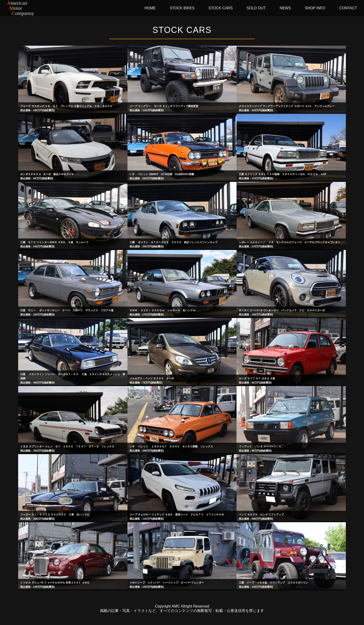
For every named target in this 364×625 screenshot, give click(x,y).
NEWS (285, 8)
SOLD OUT (256, 8)
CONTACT (348, 8)
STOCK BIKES (182, 8)
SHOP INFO (315, 8)
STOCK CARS (221, 8)
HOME (150, 8)
